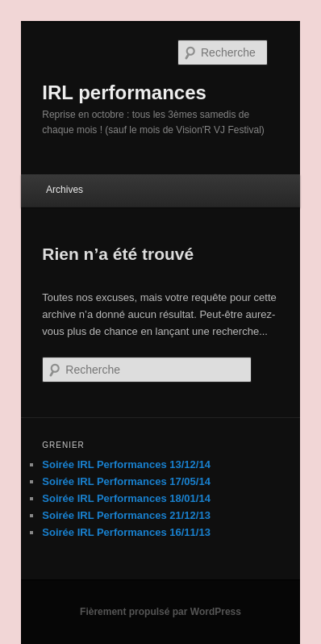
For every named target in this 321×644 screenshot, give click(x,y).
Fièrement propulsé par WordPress (160, 612)
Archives (65, 190)
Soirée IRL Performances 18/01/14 (126, 498)
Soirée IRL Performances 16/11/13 (126, 532)
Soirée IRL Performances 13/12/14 (126, 464)
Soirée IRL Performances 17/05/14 (126, 481)
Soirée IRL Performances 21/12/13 (126, 515)
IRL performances (124, 92)
